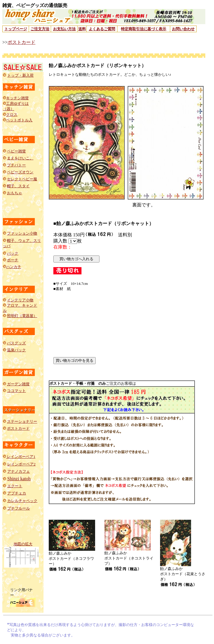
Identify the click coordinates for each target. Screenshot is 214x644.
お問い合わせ (183, 29)
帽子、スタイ (18, 186)
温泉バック (16, 350)
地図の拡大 (23, 544)
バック (13, 253)
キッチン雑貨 (17, 98)
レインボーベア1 (21, 457)
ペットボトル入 (19, 120)
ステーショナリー (22, 421)
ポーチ (13, 260)
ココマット (16, 391)
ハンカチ (14, 267)
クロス (12, 115)
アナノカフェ (19, 471)
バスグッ (14, 343)
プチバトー (16, 165)
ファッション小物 (22, 233)
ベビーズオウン (20, 172)
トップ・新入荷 (20, 75)
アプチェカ (17, 493)
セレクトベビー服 (22, 179)
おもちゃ (14, 193)
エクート (15, 486)
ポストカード (21, 42)
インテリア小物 (20, 300)
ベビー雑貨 (16, 151)
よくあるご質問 (102, 29)
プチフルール (19, 508)
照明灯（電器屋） (22, 316)
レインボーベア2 (21, 464)
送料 (82, 29)
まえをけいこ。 (20, 158)
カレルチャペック (22, 501)
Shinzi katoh (19, 479)
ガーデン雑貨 (18, 384)
